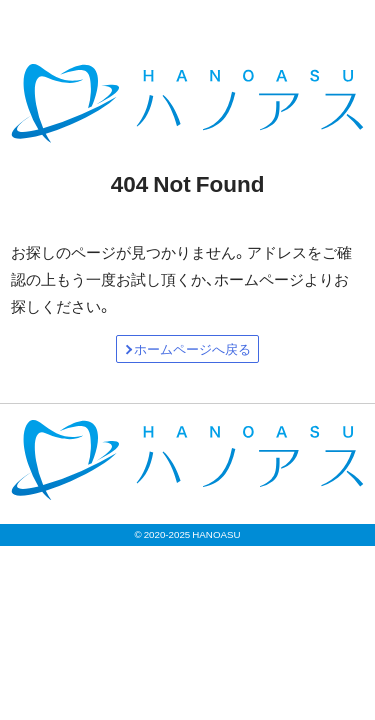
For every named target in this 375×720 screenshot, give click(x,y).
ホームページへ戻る (192, 348)
